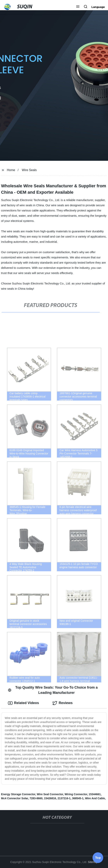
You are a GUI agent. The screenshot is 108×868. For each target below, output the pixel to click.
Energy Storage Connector (18, 794)
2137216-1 (64, 798)
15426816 (50, 798)
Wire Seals (29, 170)
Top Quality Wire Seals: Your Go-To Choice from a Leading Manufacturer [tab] (53, 690)
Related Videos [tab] (24, 703)
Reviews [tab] (63, 703)
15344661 (95, 794)
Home (11, 170)
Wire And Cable (95, 798)
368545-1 (78, 798)
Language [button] (98, 7)
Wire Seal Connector (50, 794)
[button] (78, 7)
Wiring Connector (76, 794)
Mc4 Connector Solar (15, 798)
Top (98, 858)
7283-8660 (36, 798)
